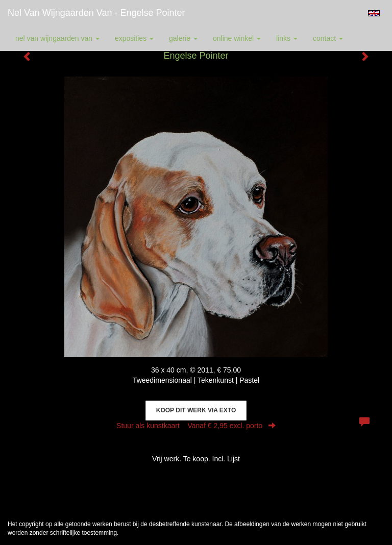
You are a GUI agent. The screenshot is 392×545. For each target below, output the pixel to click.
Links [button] (287, 38)
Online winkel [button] (237, 38)
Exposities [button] (134, 38)
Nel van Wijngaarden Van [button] (57, 38)
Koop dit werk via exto (196, 410)
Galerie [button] (183, 38)
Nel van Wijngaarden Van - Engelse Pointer (96, 13)
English (374, 13)
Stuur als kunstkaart (196, 426)
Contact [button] (328, 38)
